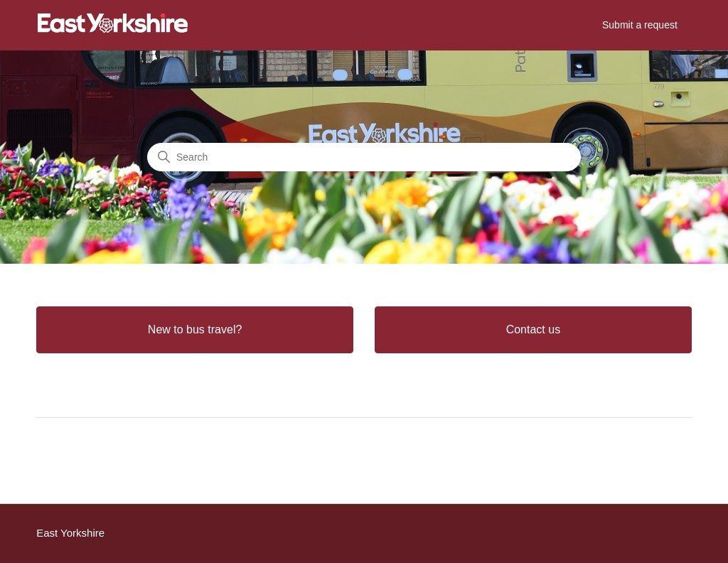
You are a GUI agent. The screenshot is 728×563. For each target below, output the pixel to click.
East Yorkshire (70, 533)
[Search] (364, 157)
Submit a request (640, 25)
